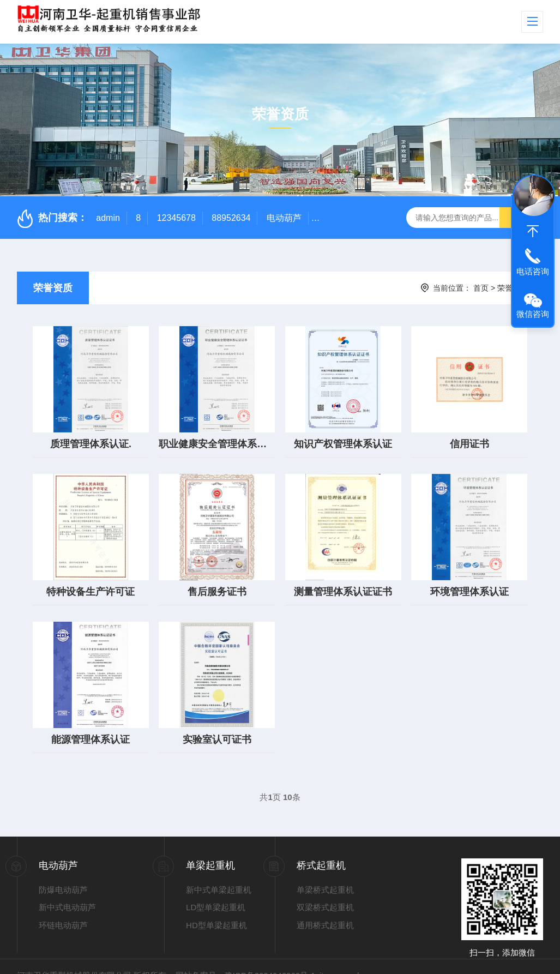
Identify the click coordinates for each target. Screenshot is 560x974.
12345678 (176, 218)
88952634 (231, 218)
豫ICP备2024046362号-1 (270, 957)
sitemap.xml (337, 957)
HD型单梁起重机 (216, 907)
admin (108, 218)
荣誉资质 (53, 288)
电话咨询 (533, 271)
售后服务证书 (217, 580)
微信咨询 (533, 314)
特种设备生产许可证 (91, 580)
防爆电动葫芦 (63, 872)
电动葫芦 (284, 218)
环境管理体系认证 (469, 580)
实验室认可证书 (217, 722)
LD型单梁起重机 (216, 889)
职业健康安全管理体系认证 (217, 438)
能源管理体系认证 (91, 722)
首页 (481, 288)
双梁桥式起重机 (325, 889)
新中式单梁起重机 (219, 872)
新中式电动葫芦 (67, 889)
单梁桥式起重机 (325, 872)
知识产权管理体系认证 (343, 438)
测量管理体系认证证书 (343, 580)
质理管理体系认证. (91, 438)
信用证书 (469, 438)
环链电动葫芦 (63, 907)
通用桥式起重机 (325, 907)
